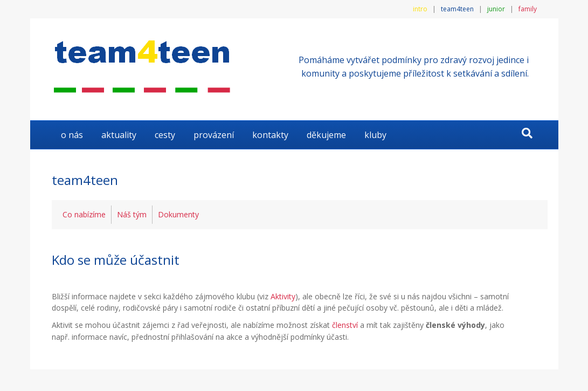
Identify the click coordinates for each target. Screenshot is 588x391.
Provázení (214, 135)
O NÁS (72, 135)
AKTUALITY (119, 135)
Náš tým (132, 214)
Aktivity (283, 296)
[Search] (527, 133)
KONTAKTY (270, 135)
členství (345, 325)
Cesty (165, 135)
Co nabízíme (84, 214)
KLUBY (375, 135)
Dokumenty (178, 214)
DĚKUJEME (326, 135)
